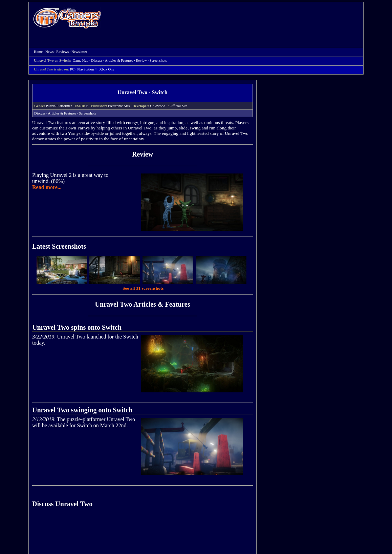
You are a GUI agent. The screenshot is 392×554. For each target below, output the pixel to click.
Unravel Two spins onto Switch (77, 327)
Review (141, 60)
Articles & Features (119, 60)
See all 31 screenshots (143, 288)
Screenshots (158, 60)
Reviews (62, 52)
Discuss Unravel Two (62, 504)
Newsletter (79, 52)
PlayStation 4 (87, 69)
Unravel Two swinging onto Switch (82, 410)
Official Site (178, 106)
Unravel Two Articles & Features (142, 304)
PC (72, 69)
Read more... (47, 187)
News (49, 52)
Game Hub (81, 60)
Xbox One (107, 69)
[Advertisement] (236, 19)
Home (67, 18)
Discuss (97, 60)
